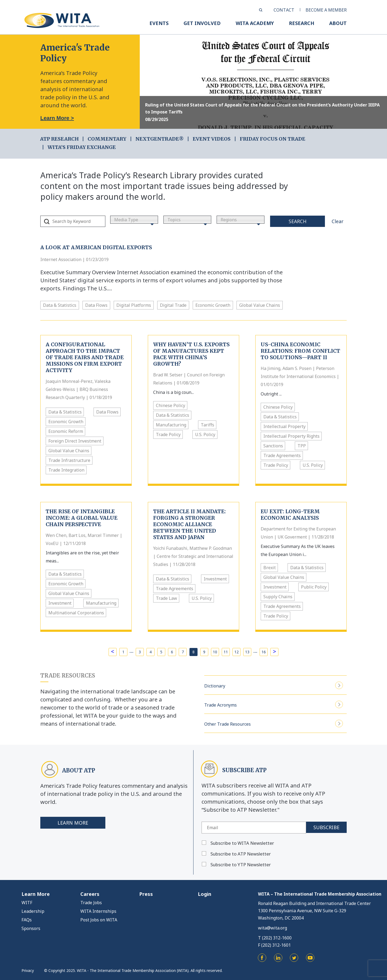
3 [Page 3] (140, 652)
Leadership (33, 911)
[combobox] (134, 220)
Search (298, 221)
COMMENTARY (107, 139)
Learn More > (57, 118)
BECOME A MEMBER (326, 10)
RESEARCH (302, 23)
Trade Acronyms (274, 704)
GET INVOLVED (202, 23)
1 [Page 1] (123, 652)
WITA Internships (98, 911)
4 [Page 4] (150, 652)
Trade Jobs (91, 903)
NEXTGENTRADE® (160, 139)
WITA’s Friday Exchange (82, 147)
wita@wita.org (273, 928)
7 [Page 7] (183, 652)
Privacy (28, 970)
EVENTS (159, 23)
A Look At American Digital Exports (96, 247)
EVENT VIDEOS (212, 139)
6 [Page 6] (172, 652)
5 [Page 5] (161, 652)
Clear (338, 221)
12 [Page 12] (236, 652)
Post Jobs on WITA (99, 920)
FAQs (27, 920)
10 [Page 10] (215, 652)
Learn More (73, 823)
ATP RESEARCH (59, 139)
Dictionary (274, 685)
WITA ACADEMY (255, 23)
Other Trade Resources (274, 723)
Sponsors (31, 928)
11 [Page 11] (226, 652)
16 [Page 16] (264, 652)
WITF (27, 903)
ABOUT (338, 23)
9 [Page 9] (204, 652)
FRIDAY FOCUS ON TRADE (273, 139)
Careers (90, 894)
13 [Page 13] (247, 652)
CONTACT (284, 10)
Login (205, 894)
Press (146, 894)
